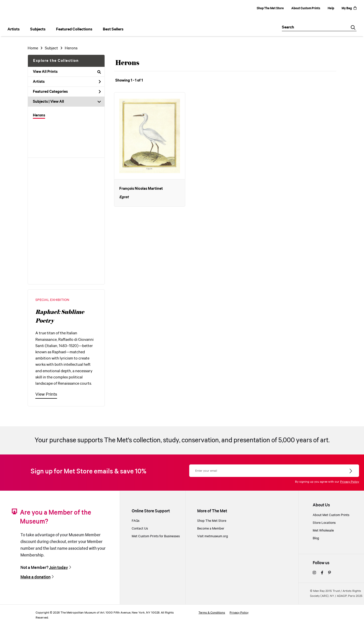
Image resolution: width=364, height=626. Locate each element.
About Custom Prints (306, 8)
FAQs (136, 521)
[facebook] (322, 573)
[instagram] (314, 573)
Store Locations (324, 523)
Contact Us (140, 529)
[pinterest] (330, 573)
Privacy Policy (350, 482)
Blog (316, 538)
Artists (67, 82)
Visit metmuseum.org (213, 536)
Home (33, 48)
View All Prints (67, 72)
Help (331, 8)
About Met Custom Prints (331, 515)
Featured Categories (67, 92)
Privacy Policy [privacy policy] (239, 613)
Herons (39, 115)
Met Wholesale (323, 531)
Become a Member (211, 529)
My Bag (349, 8)
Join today (59, 568)
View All (57, 102)
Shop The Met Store (270, 8)
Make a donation (35, 577)
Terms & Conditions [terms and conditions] (212, 613)
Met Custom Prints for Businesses (156, 536)
